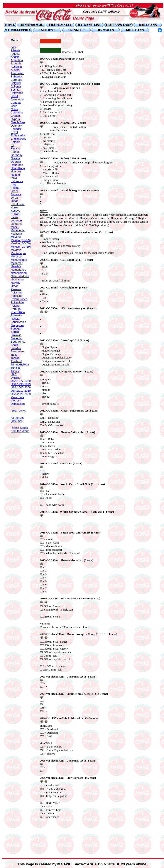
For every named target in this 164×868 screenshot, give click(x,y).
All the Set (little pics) (17, 419)
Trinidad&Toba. (20, 365)
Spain (14, 345)
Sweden (16, 348)
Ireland (15, 188)
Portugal (16, 309)
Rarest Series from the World (20, 429)
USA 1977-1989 (21, 381)
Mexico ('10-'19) (21, 247)
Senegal (16, 329)
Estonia (15, 142)
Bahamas (17, 76)
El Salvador (18, 135)
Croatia (15, 116)
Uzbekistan (18, 404)
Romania (16, 315)
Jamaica (16, 194)
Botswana (17, 93)
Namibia (16, 266)
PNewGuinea (19, 299)
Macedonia (18, 230)
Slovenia (16, 338)
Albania (15, 50)
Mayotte (16, 237)
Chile (14, 106)
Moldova (16, 250)
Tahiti (14, 355)
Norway (15, 283)
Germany (16, 155)
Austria (15, 70)
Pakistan (16, 292)
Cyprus (15, 119)
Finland (15, 148)
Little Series (18, 411)
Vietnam (16, 401)
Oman (14, 286)
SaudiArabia (18, 322)
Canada (16, 103)
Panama (16, 289)
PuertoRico (18, 312)
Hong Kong (18, 168)
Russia (15, 319)
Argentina (17, 60)
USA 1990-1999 (21, 384)
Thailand (16, 361)
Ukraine (16, 378)
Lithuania (16, 224)
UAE (14, 374)
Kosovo (15, 211)
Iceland (15, 175)
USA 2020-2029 (21, 394)
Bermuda (16, 80)
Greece (15, 158)
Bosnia (15, 90)
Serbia (15, 332)
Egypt (14, 132)
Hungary (16, 171)
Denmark (16, 126)
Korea (14, 207)
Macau (15, 227)
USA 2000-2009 (21, 387)
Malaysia (16, 234)
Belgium (16, 83)
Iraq (13, 184)
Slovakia (16, 335)
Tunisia (15, 368)
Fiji (13, 145)
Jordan (15, 198)
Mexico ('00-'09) (21, 243)
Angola (15, 57)
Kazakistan (18, 204)
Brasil (14, 96)
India (14, 178)
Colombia (17, 112)
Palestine (16, 296)
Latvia (14, 217)
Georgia (16, 162)
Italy (13, 47)
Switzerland (18, 351)
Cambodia (17, 99)
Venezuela (17, 397)
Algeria (15, 54)
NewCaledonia (20, 276)
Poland (15, 306)
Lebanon (16, 220)
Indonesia (17, 181)
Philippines (18, 302)
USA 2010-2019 (21, 391)
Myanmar (17, 263)
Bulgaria (16, 86)
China (14, 109)
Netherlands (18, 270)
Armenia (16, 63)
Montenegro (18, 253)
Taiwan (15, 358)
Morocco (16, 256)
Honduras (17, 165)
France (15, 152)
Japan (14, 201)
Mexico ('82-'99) (21, 240)
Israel (14, 191)
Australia (16, 67)
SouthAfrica (18, 342)
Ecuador (16, 129)
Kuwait (15, 214)
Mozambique (19, 260)
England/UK (18, 139)
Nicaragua (17, 279)
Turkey (15, 371)
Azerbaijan (17, 73)
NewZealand (19, 273)
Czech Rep (18, 122)
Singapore (17, 325)
